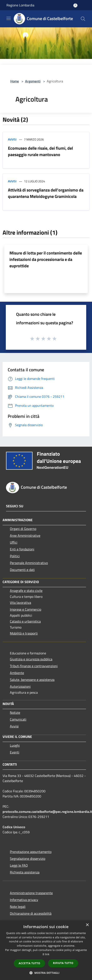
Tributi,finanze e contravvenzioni (34, 666)
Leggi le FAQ (19, 865)
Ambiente (17, 673)
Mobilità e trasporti (24, 633)
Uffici (14, 542)
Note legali (18, 907)
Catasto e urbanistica (25, 621)
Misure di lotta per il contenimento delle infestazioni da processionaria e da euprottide (46, 259)
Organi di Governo (23, 529)
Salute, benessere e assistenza (32, 680)
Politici (15, 556)
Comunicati (18, 719)
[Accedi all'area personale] (75, 5)
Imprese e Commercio (26, 609)
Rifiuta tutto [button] (63, 963)
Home (15, 81)
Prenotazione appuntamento (31, 852)
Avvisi (12, 139)
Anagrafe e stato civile (26, 591)
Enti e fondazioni (22, 549)
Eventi (15, 752)
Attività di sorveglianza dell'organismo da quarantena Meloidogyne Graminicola (46, 193)
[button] (46, 973)
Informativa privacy (24, 900)
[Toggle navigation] (9, 18)
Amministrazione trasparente (31, 893)
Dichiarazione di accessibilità (31, 913)
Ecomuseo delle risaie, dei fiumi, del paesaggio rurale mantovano (40, 151)
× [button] (87, 925)
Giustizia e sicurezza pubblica (31, 659)
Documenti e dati (22, 570)
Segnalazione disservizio (28, 859)
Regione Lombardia (20, 5)
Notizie (15, 712)
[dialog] (46, 950)
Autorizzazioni (20, 686)
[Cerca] (83, 19)
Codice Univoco (14, 827)
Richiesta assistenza (25, 872)
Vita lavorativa (20, 603)
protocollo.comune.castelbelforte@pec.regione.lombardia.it (47, 812)
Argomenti (33, 81)
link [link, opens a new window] (47, 954)
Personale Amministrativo (29, 563)
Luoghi (15, 745)
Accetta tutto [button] (29, 963)
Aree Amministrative (25, 535)
